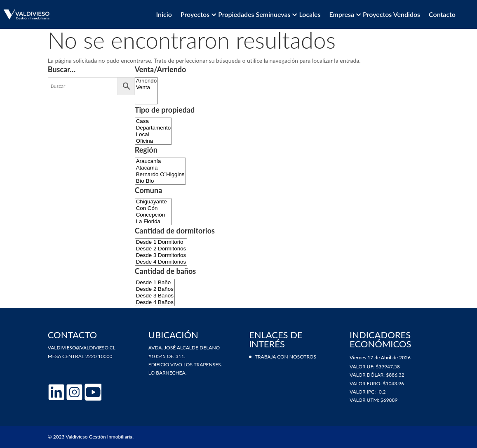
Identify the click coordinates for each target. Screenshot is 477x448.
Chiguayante (153, 202)
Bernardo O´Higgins (160, 174)
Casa (153, 121)
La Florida (153, 222)
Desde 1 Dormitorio (161, 242)
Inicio (164, 14)
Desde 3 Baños (155, 296)
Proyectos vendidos (391, 14)
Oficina (153, 141)
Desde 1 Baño (155, 283)
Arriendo (146, 81)
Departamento (153, 128)
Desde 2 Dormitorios (161, 249)
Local (153, 134)
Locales (310, 14)
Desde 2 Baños (155, 289)
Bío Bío (160, 181)
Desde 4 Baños (155, 302)
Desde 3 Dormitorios (161, 255)
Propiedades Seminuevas (254, 14)
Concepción (153, 215)
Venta (146, 87)
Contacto (442, 14)
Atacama (160, 168)
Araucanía (160, 161)
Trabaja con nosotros (285, 357)
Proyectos (195, 14)
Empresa (342, 14)
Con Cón (153, 208)
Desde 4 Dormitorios (161, 262)
